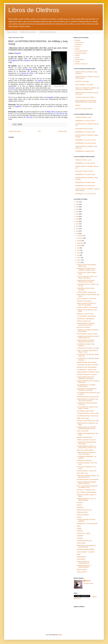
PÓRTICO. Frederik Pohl (84, 321)
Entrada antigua (63, 131)
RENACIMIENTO (82, 557)
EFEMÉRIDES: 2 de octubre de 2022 (86, 143)
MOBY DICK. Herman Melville (85, 450)
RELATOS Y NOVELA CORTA (84, 109)
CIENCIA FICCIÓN (82, 512)
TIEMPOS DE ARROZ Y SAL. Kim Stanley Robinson (86, 499)
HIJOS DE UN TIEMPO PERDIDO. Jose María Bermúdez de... (88, 476)
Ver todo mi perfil (88, 583)
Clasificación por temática (47, 32)
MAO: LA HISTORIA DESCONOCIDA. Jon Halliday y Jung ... (87, 487)
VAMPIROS (80, 536)
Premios (78, 62)
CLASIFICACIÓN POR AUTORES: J (85, 97)
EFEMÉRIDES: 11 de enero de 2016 (85, 140)
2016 (77, 226)
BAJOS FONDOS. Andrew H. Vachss (87, 334)
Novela (77, 57)
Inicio (39, 131)
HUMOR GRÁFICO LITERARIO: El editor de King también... (87, 304)
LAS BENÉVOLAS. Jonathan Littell (87, 370)
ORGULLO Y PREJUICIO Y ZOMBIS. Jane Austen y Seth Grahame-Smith (87, 89)
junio (79, 250)
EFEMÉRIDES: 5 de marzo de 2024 (85, 121)
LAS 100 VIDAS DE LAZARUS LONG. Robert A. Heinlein (87, 408)
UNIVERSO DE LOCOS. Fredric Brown (88, 397)
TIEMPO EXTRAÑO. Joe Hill (83, 117)
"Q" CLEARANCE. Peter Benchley (86, 316)
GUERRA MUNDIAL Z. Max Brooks (87, 471)
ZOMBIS (79, 529)
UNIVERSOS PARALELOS (84, 541)
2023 (77, 209)
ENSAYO (79, 505)
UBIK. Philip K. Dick (82, 473)
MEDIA (79, 526)
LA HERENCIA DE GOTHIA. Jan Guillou (88, 348)
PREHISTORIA (81, 559)
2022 (77, 212)
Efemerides (78, 45)
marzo (79, 258)
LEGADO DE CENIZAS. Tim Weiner (87, 375)
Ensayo (77, 47)
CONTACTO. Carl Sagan (82, 81)
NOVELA (78, 105)
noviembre (80, 238)
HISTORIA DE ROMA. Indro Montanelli (88, 480)
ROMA (79, 554)
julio (78, 248)
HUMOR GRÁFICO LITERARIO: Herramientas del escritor (86, 324)
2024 (77, 207)
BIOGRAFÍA (80, 507)
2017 (77, 224)
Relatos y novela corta (81, 64)
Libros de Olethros (34, 10)
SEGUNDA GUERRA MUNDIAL (86, 549)
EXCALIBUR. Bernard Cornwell (84, 129)
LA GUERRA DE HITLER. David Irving (87, 416)
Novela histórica (80, 60)
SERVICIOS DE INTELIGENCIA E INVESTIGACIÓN (86, 546)
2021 (77, 214)
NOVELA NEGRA (82, 570)
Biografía (78, 40)
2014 (77, 231)
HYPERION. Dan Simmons (84, 460)
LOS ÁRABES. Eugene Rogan (85, 411)
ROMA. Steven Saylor (83, 418)
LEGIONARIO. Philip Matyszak (85, 319)
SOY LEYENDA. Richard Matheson (87, 492)
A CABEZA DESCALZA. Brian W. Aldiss (88, 413)
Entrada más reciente (15, 131)
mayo (79, 253)
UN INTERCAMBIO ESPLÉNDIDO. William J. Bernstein (87, 483)
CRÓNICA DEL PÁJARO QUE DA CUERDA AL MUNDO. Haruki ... (86, 269)
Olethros (88, 581)
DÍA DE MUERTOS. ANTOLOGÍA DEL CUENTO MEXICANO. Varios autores (86, 101)
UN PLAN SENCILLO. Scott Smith (86, 299)
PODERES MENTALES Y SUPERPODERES (84, 566)
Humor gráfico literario (81, 51)
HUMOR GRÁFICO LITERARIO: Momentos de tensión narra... (86, 341)
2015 (77, 229)
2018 (77, 221)
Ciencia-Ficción (80, 43)
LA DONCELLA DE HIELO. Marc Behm (88, 365)
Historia (77, 49)
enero (79, 263)
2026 (77, 202)
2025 (77, 204)
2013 (77, 234)
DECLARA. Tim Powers (83, 327)
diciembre (80, 236)
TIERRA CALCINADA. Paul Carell (86, 440)
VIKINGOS (80, 531)
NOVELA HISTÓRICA (83, 515)
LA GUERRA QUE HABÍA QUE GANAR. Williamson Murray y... (88, 337)
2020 (77, 217)
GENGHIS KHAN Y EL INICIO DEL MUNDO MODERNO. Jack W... (87, 428)
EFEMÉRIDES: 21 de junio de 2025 (85, 132)
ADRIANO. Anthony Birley (84, 301)
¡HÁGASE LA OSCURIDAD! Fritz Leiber (88, 421)
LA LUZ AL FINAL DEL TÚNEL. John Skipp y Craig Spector (87, 277)
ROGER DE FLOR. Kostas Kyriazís (87, 367)
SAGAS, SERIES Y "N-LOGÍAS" (84, 85)
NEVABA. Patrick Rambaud (84, 437)
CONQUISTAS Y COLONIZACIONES (87, 524)
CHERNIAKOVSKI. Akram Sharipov (87, 362)
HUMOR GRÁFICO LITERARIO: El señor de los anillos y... (87, 453)
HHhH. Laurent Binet (83, 431)
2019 (77, 219)
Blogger (60, 635)
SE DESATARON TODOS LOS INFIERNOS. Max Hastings (85, 378)
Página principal (12, 32)
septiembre (80, 243)
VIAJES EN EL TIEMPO (83, 533)
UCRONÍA (80, 538)
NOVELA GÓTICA (82, 572)
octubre (79, 241)
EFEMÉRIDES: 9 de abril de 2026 (85, 151)
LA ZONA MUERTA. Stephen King (86, 292)
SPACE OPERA (81, 543)
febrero (79, 260)
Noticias (78, 55)
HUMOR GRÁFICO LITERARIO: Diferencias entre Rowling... (86, 281)
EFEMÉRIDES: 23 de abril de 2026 (85, 186)
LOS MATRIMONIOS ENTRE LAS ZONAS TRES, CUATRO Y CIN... (87, 447)
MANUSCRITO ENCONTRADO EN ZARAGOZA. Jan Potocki (87, 390)
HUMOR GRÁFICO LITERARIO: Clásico (88, 372)
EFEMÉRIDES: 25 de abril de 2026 (85, 182)
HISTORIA (80, 503)
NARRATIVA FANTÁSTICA (84, 510)
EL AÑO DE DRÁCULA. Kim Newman (87, 307)
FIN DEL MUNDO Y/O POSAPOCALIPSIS (83, 562)
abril (79, 255)
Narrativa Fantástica (81, 53)
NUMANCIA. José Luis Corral (85, 314)
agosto (79, 245)
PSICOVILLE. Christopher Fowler (86, 490)
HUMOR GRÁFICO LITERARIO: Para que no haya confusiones (87, 400)
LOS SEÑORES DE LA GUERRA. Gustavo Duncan (86, 386)
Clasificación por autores (28, 32)
